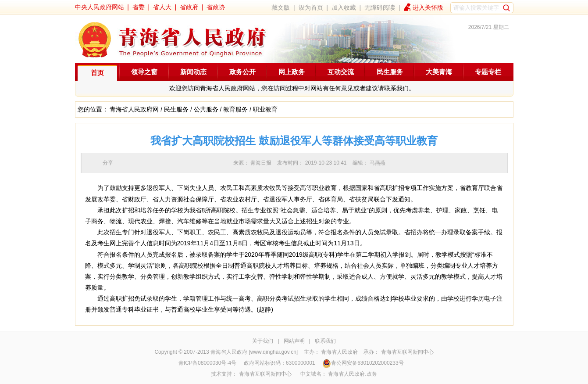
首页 (97, 73)
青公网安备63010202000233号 (363, 363)
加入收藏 (344, 7)
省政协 (216, 7)
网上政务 (292, 72)
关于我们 (263, 341)
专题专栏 (488, 72)
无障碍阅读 (380, 7)
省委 (139, 7)
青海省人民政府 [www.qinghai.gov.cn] (254, 352)
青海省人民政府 (339, 352)
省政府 (189, 7)
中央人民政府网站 (100, 7)
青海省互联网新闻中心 (407, 352)
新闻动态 (193, 72)
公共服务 (206, 109)
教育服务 (235, 109)
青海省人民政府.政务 (352, 374)
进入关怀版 (428, 7)
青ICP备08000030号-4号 (207, 363)
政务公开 (242, 72)
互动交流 (341, 72)
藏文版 (281, 7)
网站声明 (294, 341)
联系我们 (325, 341)
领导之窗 (144, 72)
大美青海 (439, 72)
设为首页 (311, 7)
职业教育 (265, 109)
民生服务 (390, 72)
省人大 (162, 7)
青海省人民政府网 (134, 109)
